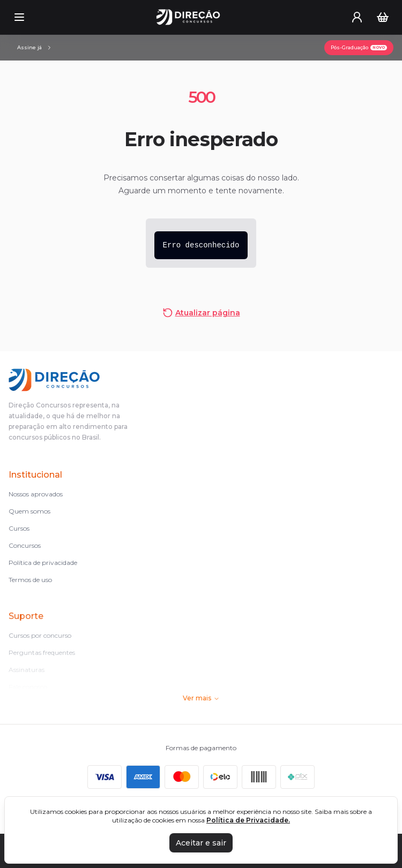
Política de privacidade (43, 563)
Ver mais (201, 698)
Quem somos (29, 511)
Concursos (25, 545)
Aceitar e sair (201, 843)
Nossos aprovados (36, 494)
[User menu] (357, 17)
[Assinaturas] (35, 48)
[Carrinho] (383, 17)
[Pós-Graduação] (359, 48)
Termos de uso (30, 580)
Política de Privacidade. (248, 820)
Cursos (19, 528)
